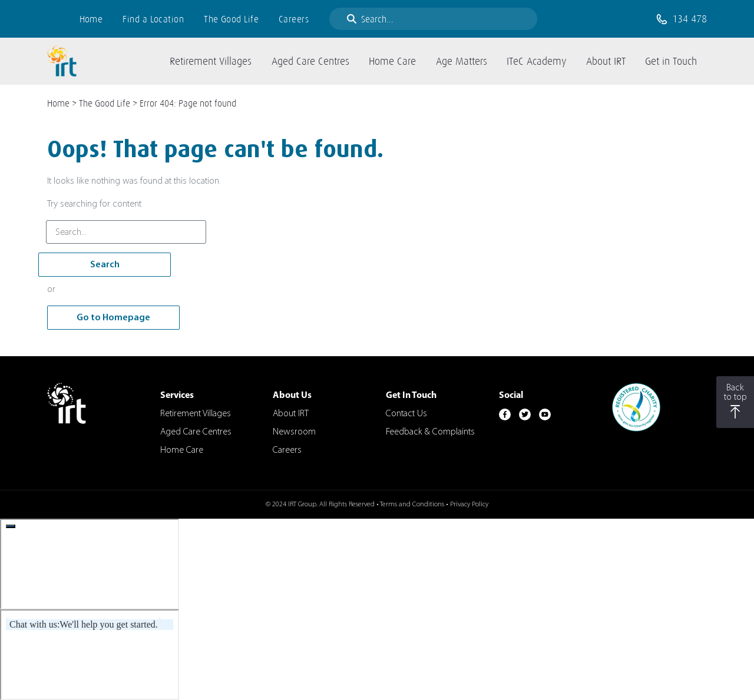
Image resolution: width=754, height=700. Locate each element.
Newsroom (294, 432)
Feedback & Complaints (430, 432)
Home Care (182, 450)
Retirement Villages (196, 414)
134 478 (689, 19)
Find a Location (153, 19)
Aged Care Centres (196, 432)
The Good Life (231, 19)
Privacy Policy (469, 505)
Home (91, 19)
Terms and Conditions (412, 505)
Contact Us (406, 414)
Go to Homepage (113, 318)
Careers (294, 19)
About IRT (291, 414)
